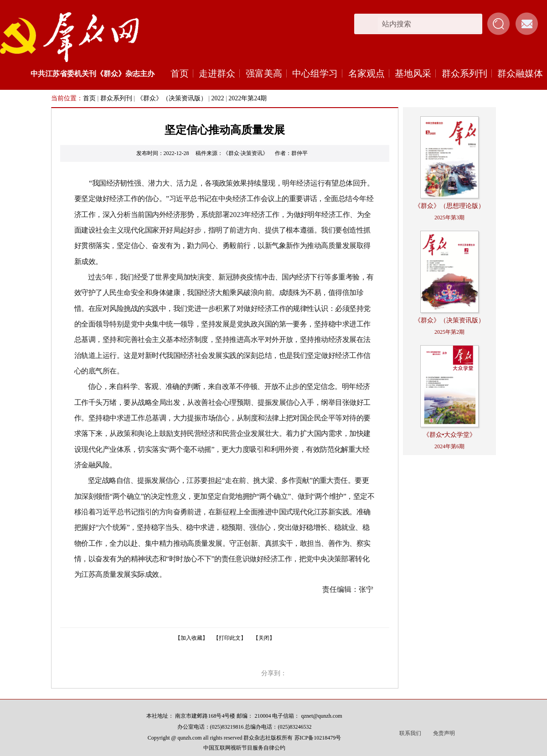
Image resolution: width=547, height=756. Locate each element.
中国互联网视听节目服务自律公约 (244, 748)
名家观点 (366, 73)
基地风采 (413, 73)
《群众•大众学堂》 (450, 435)
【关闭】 (264, 638)
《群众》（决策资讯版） (172, 98)
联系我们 (410, 733)
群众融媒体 (520, 73)
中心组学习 (315, 73)
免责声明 (444, 733)
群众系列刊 (464, 73)
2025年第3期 (449, 217)
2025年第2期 (449, 332)
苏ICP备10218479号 (318, 738)
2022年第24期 (248, 98)
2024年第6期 (449, 446)
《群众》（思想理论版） (449, 206)
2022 (217, 98)
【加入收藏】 (191, 638)
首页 (180, 73)
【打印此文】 (230, 638)
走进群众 (217, 73)
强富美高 (264, 73)
